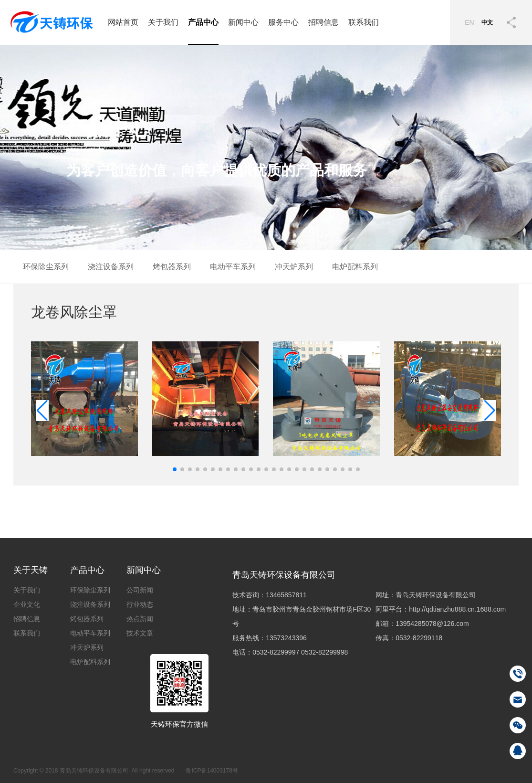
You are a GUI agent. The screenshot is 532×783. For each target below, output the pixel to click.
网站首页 (123, 22)
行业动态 (140, 604)
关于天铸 (31, 570)
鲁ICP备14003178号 (212, 771)
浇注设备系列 (111, 267)
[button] (490, 411)
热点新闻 (140, 619)
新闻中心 (243, 22)
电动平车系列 (233, 267)
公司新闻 (140, 590)
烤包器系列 (172, 267)
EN (469, 22)
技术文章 (140, 633)
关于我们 (163, 22)
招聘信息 (323, 22)
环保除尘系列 (46, 267)
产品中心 (203, 22)
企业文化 (27, 604)
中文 (487, 22)
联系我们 (364, 22)
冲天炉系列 (294, 267)
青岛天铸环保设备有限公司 (284, 575)
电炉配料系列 (355, 267)
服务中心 (283, 22)
